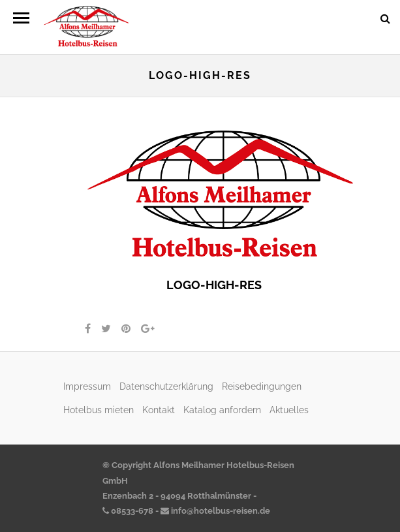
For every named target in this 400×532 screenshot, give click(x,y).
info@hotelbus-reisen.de (215, 511)
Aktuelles (289, 410)
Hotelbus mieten (99, 410)
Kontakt (159, 410)
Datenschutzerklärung (166, 386)
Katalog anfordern (222, 410)
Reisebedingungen (262, 386)
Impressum (87, 386)
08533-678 (128, 511)
